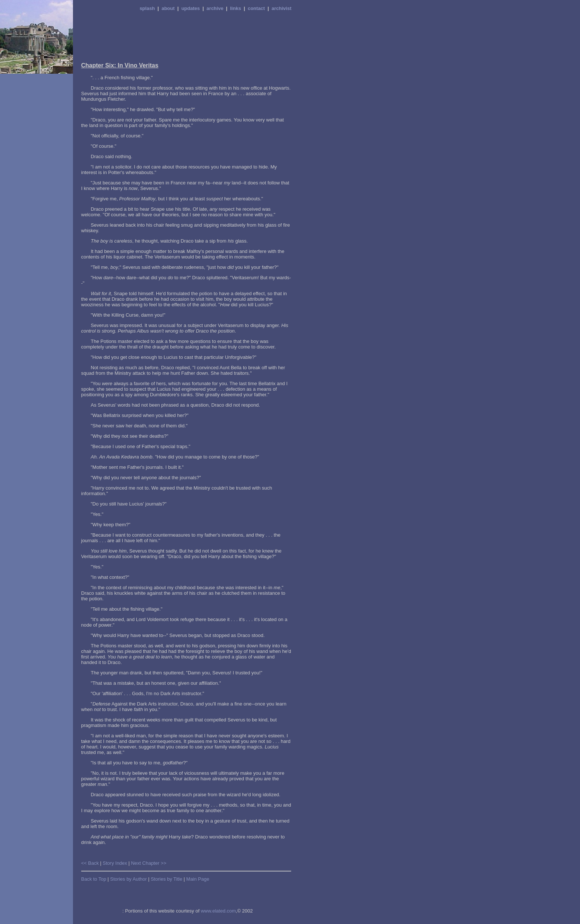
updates (191, 8)
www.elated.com (218, 911)
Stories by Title (166, 879)
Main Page (198, 879)
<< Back (90, 863)
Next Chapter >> (149, 863)
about (168, 8)
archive (215, 8)
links (236, 8)
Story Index (115, 863)
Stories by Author (128, 879)
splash (147, 8)
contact (256, 8)
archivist (281, 8)
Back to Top (94, 879)
